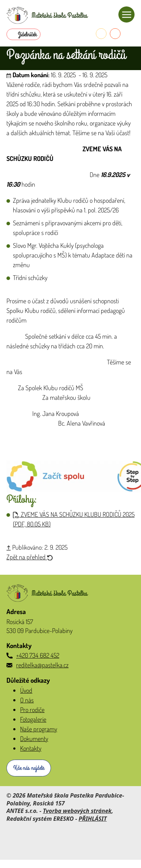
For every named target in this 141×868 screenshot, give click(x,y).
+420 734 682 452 (38, 655)
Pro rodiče (32, 710)
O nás (27, 700)
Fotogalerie (33, 719)
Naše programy (39, 729)
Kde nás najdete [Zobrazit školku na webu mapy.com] (29, 768)
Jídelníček (27, 34)
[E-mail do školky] (115, 34)
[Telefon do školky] (101, 34)
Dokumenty (34, 739)
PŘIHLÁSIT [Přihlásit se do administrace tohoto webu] (93, 819)
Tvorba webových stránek (77, 811)
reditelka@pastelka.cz (42, 665)
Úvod (26, 690)
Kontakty (31, 748)
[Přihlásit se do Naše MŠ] (129, 34)
